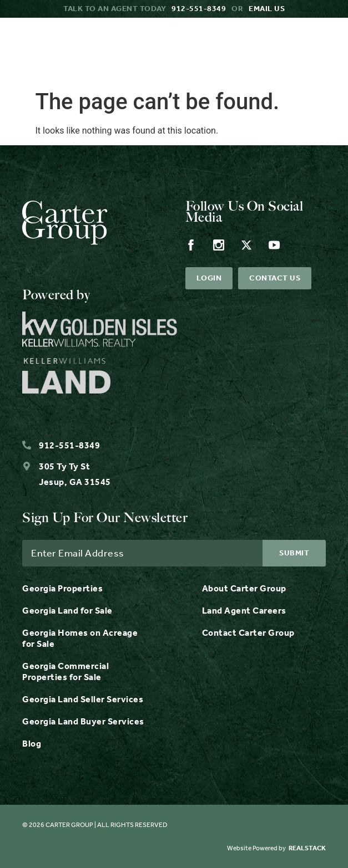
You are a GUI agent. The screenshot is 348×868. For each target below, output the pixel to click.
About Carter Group (244, 588)
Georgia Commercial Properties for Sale (65, 672)
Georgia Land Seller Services (83, 699)
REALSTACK (307, 848)
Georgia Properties (62, 588)
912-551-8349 (199, 9)
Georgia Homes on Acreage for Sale (80, 638)
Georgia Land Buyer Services (83, 721)
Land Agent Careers (244, 611)
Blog (32, 744)
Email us (267, 9)
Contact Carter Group (248, 633)
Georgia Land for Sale (67, 611)
